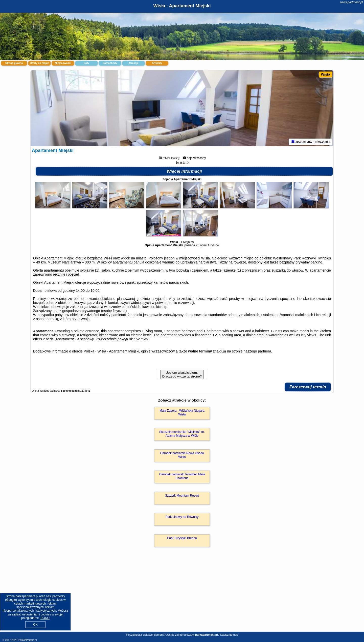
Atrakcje (133, 63)
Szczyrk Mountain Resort (182, 496)
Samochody (110, 63)
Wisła (326, 74)
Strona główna (14, 63)
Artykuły (157, 63)
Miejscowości (63, 63)
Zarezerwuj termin (308, 387)
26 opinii (202, 245)
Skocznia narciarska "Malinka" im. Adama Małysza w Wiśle (182, 434)
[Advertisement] (182, 595)
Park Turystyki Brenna (182, 538)
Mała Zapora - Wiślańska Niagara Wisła (182, 412)
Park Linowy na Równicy (182, 517)
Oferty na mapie (39, 63)
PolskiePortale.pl (27, 640)
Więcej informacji (184, 171)
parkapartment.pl (351, 2)
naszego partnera (257, 351)
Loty (86, 63)
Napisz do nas (229, 635)
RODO (45, 618)
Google (11, 600)
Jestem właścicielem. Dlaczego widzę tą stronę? (182, 374)
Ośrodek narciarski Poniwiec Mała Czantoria (182, 476)
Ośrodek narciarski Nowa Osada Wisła (182, 455)
